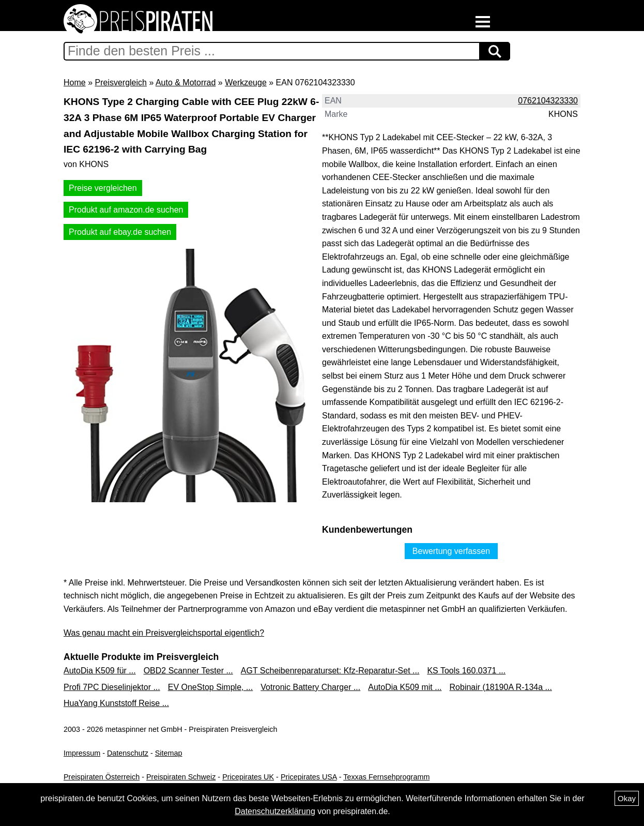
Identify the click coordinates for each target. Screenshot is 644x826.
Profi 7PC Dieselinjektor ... (112, 687)
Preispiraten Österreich (102, 777)
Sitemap (169, 753)
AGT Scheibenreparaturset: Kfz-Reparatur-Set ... (330, 671)
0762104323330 (548, 101)
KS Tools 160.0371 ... (466, 671)
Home (75, 82)
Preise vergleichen (103, 188)
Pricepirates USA (309, 777)
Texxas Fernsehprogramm (386, 777)
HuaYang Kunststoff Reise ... (116, 703)
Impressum (82, 753)
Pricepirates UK (248, 777)
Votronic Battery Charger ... (310, 687)
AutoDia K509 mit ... (405, 687)
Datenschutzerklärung (275, 811)
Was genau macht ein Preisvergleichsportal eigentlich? (164, 633)
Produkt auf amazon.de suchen (126, 210)
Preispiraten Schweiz (181, 777)
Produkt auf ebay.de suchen (120, 232)
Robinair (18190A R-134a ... (501, 687)
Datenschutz (128, 753)
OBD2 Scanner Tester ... (188, 671)
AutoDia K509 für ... (100, 671)
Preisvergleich (120, 82)
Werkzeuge (246, 82)
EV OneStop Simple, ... (211, 687)
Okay (627, 798)
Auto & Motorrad (186, 82)
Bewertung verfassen (451, 551)
